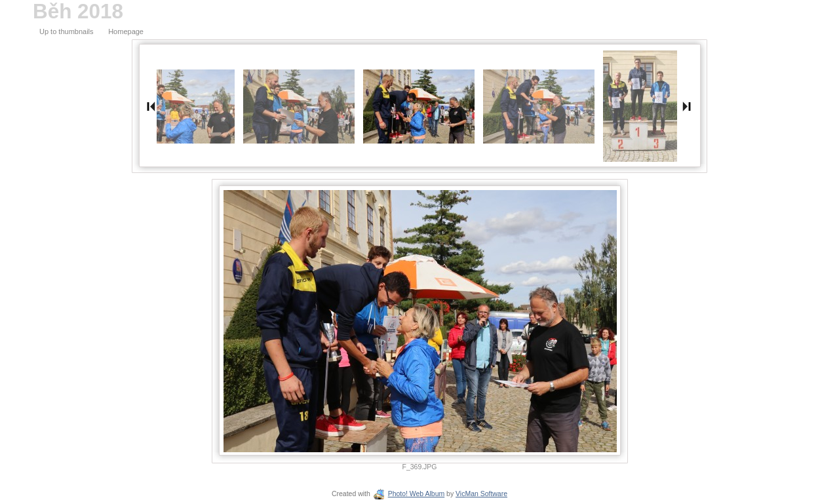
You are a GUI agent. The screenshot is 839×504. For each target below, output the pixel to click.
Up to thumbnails (67, 31)
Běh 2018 (78, 11)
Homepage (126, 31)
